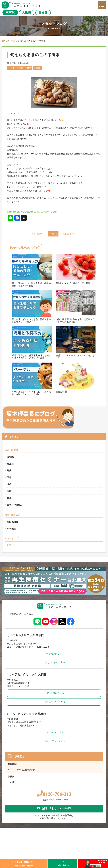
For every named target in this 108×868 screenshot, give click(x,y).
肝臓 (9, 471)
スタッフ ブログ (15, 539)
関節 (9, 477)
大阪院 (27, 13)
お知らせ (11, 545)
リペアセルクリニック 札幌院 (27, 714)
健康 (9, 498)
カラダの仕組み (15, 505)
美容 (9, 491)
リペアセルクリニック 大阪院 (27, 675)
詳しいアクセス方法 (54, 662)
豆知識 (10, 457)
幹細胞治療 (12, 522)
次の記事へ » (69, 234)
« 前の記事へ (38, 234)
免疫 (9, 484)
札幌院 (43, 13)
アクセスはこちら (54, 654)
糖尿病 (10, 464)
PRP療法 (11, 529)
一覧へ (53, 234)
